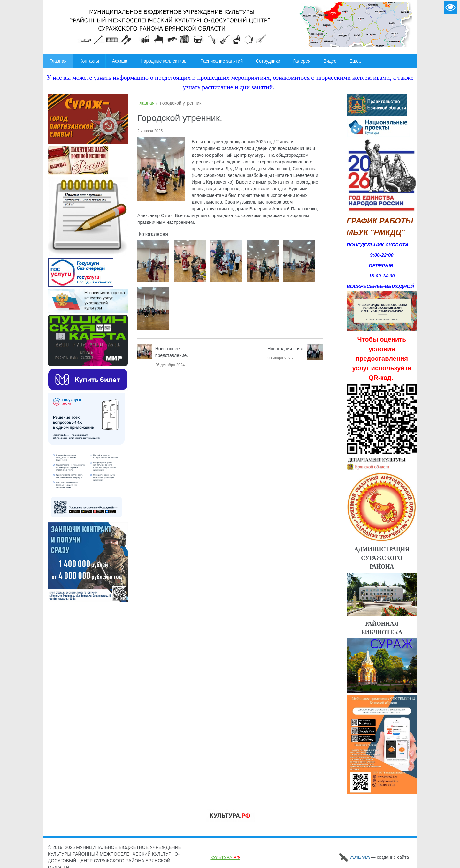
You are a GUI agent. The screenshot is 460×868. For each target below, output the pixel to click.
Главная (146, 103)
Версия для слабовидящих (450, 7)
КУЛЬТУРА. (225, 857)
